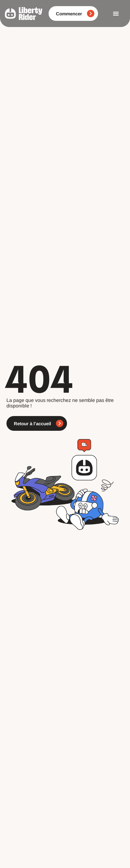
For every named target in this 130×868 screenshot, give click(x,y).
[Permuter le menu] (116, 14)
